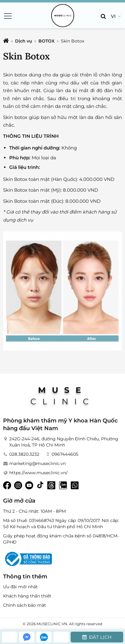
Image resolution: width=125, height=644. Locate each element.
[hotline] (10, 637)
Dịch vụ (24, 41)
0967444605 (65, 454)
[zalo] (44, 637)
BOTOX (47, 41)
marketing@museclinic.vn (37, 463)
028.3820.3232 (24, 454)
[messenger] (27, 637)
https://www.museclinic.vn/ (38, 473)
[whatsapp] (61, 637)
